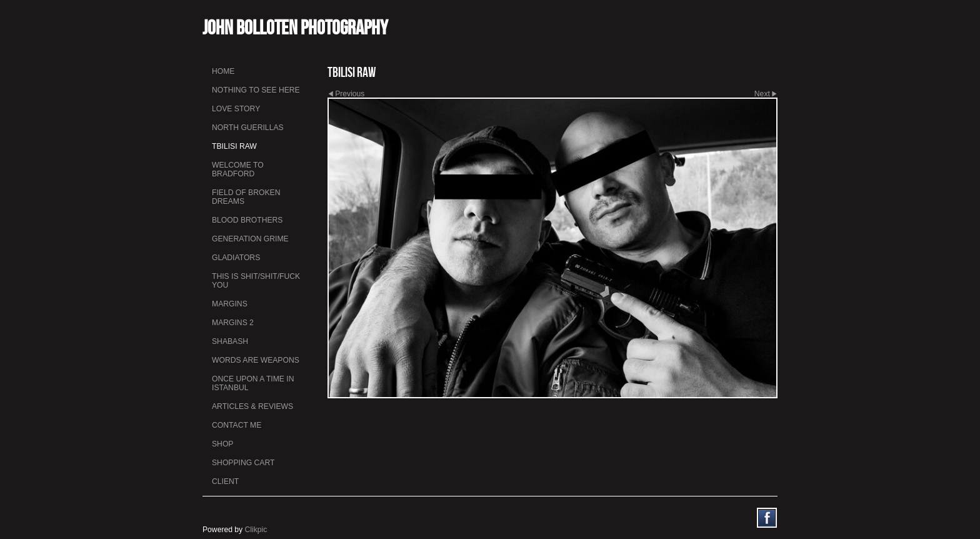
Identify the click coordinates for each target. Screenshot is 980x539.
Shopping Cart (243, 463)
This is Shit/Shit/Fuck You (256, 281)
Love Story (236, 109)
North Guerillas (248, 128)
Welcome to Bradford (238, 169)
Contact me (237, 425)
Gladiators (236, 258)
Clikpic (256, 530)
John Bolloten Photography (295, 27)
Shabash (230, 341)
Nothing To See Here (256, 90)
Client (225, 481)
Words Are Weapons (256, 360)
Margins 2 (233, 323)
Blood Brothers (247, 220)
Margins (230, 304)
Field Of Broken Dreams (246, 197)
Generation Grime (250, 239)
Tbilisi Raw (234, 146)
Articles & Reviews (252, 406)
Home (223, 71)
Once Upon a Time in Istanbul (253, 383)
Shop (222, 444)
